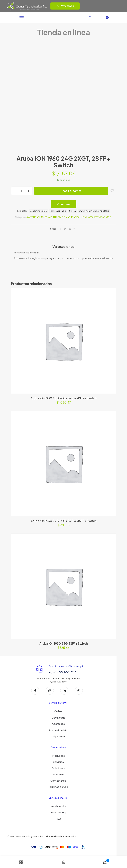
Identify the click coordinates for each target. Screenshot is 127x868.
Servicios (58, 762)
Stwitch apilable (58, 211)
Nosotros (58, 774)
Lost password (58, 736)
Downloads (58, 717)
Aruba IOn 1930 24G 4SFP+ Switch (64, 643)
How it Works (58, 806)
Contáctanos (58, 781)
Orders (58, 711)
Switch (72, 211)
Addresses (58, 724)
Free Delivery (58, 812)
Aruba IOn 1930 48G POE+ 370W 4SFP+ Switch (64, 398)
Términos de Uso (58, 787)
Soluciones (58, 768)
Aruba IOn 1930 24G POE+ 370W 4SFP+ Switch (64, 521)
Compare (63, 204)
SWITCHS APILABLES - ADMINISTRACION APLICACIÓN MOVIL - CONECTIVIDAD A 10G (69, 217)
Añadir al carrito (71, 191)
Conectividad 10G (38, 211)
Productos (58, 756)
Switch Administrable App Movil (94, 211)
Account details (58, 730)
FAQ (58, 819)
